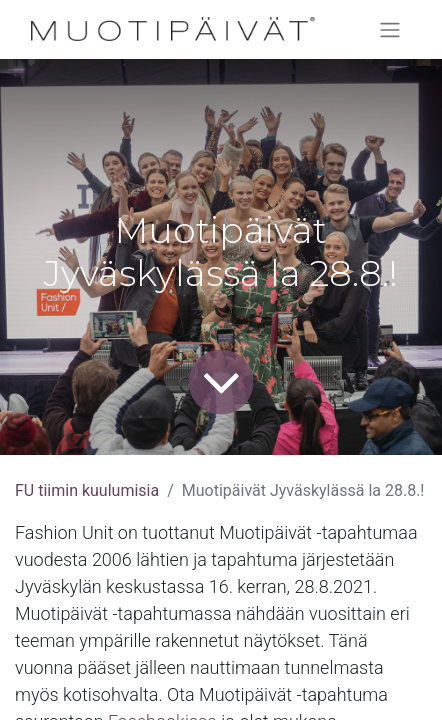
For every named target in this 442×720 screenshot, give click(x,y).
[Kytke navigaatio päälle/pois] (390, 29)
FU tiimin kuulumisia (87, 490)
